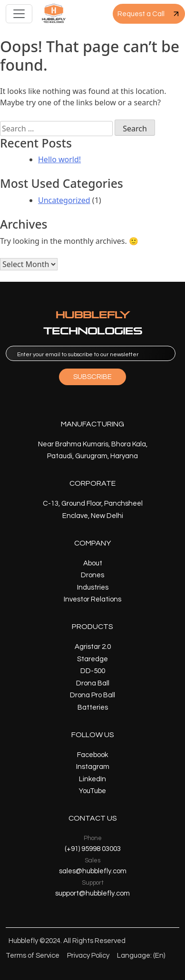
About (93, 563)
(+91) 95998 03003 (93, 849)
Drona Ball (93, 683)
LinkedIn (92, 779)
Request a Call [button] (149, 14)
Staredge (92, 659)
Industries (93, 587)
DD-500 (93, 671)
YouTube (92, 791)
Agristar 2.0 (93, 647)
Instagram (93, 767)
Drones (92, 575)
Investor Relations (92, 599)
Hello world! (59, 159)
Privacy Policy (88, 956)
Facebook (92, 755)
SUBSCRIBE (92, 377)
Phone (93, 838)
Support (93, 883)
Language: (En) (141, 956)
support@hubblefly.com (92, 893)
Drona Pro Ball (92, 695)
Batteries (93, 707)
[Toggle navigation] (19, 14)
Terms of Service (33, 956)
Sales (92, 860)
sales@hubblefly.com (93, 871)
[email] (91, 353)
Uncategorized (64, 200)
